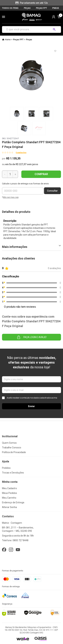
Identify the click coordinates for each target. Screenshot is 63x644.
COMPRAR (41, 174)
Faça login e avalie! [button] (32, 337)
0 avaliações (21, 153)
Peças (29, 40)
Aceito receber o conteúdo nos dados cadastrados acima (30, 398)
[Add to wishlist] (55, 51)
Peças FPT (18, 40)
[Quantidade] (10, 174)
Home (8, 40)
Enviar (32, 406)
